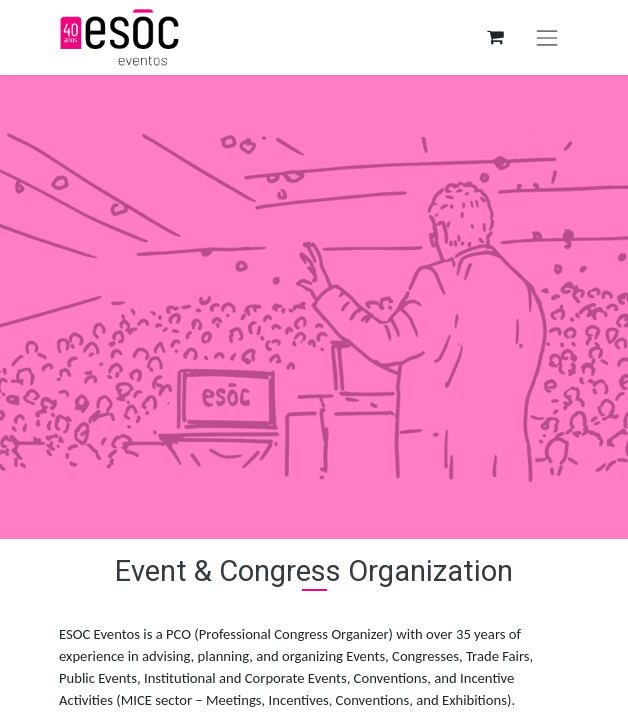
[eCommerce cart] (494, 37)
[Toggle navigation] (547, 38)
